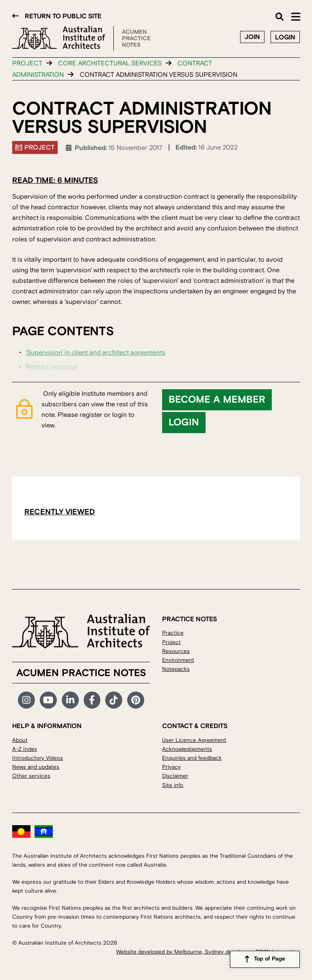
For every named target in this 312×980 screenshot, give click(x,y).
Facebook (92, 700)
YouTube (48, 700)
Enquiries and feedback (192, 758)
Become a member (217, 400)
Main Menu (296, 17)
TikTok (114, 700)
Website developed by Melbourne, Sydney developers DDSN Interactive (208, 952)
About (20, 740)
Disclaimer (175, 776)
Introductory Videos (38, 758)
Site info (173, 785)
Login (285, 37)
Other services (31, 776)
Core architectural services (110, 63)
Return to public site (63, 16)
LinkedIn (70, 700)
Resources (176, 651)
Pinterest (136, 700)
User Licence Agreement (194, 740)
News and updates (36, 767)
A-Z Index (25, 749)
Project (27, 63)
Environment (178, 660)
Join (252, 37)
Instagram (26, 700)
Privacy (171, 767)
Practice (173, 633)
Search (279, 17)
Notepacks (176, 669)
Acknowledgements (187, 749)
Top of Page (270, 959)
